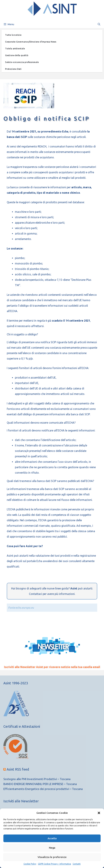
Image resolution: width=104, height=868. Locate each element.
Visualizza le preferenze (52, 857)
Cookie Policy (30, 864)
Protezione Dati (13, 69)
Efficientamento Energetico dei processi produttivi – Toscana (43, 789)
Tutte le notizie (13, 35)
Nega (52, 848)
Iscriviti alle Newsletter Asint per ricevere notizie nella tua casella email (52, 667)
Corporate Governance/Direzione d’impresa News (31, 42)
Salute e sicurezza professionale (22, 62)
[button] (99, 813)
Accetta (52, 838)
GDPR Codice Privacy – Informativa (54, 864)
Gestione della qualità (17, 55)
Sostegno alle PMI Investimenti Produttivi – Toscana (37, 779)
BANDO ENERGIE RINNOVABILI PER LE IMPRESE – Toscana (40, 784)
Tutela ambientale (15, 48)
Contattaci (35, 594)
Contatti (77, 864)
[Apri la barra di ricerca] (99, 24)
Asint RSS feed (18, 769)
